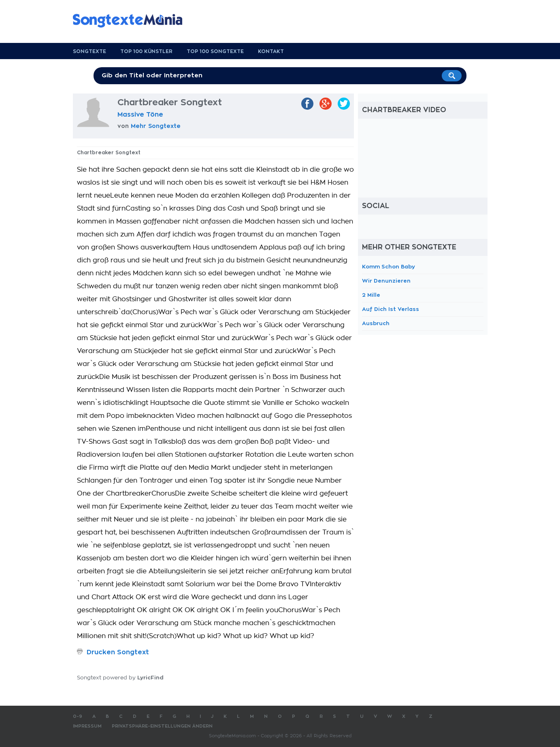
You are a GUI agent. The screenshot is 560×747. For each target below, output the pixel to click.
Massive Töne (140, 115)
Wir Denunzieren (386, 281)
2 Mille (371, 295)
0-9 (78, 716)
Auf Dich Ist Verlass (391, 309)
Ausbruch (376, 323)
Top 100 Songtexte (215, 51)
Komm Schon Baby (389, 267)
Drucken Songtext (118, 652)
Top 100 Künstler (146, 51)
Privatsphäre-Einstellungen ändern (162, 726)
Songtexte (89, 51)
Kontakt (271, 51)
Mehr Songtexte (156, 126)
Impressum (87, 726)
